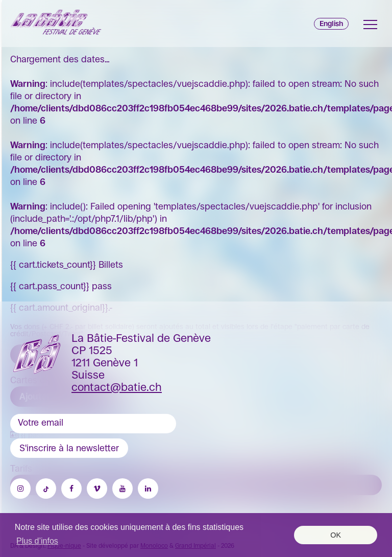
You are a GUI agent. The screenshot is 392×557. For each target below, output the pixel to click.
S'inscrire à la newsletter (69, 448)
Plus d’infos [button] (37, 541)
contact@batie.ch (117, 387)
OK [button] (336, 535)
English (331, 24)
